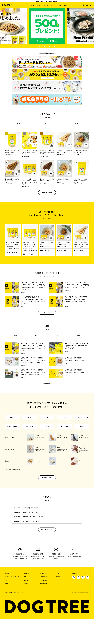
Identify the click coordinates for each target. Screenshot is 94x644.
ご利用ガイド (27, 609)
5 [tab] (46, 46)
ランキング (59, 5)
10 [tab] (55, 46)
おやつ (46, 5)
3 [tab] (43, 46)
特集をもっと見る (47, 383)
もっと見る (47, 312)
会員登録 (58, 602)
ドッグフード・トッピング (34, 5)
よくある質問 (43, 602)
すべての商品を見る (47, 192)
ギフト (53, 5)
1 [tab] (39, 46)
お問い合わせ (43, 606)
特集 (65, 5)
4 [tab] (44, 46)
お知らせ (26, 606)
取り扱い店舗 (43, 609)
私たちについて (44, 599)
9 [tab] (53, 46)
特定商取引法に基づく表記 (10, 618)
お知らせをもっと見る (47, 555)
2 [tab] (41, 46)
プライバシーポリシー (23, 618)
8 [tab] (51, 46)
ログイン (58, 599)
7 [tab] (49, 46)
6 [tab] (48, 46)
